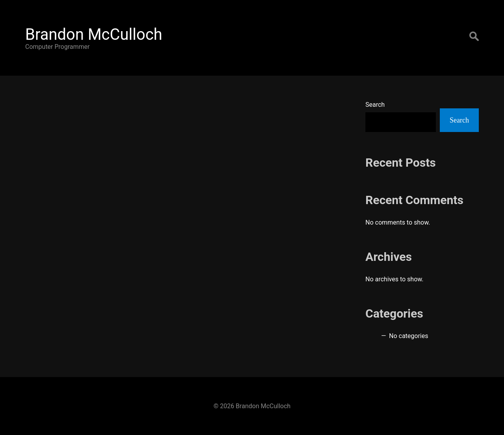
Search (375, 105)
